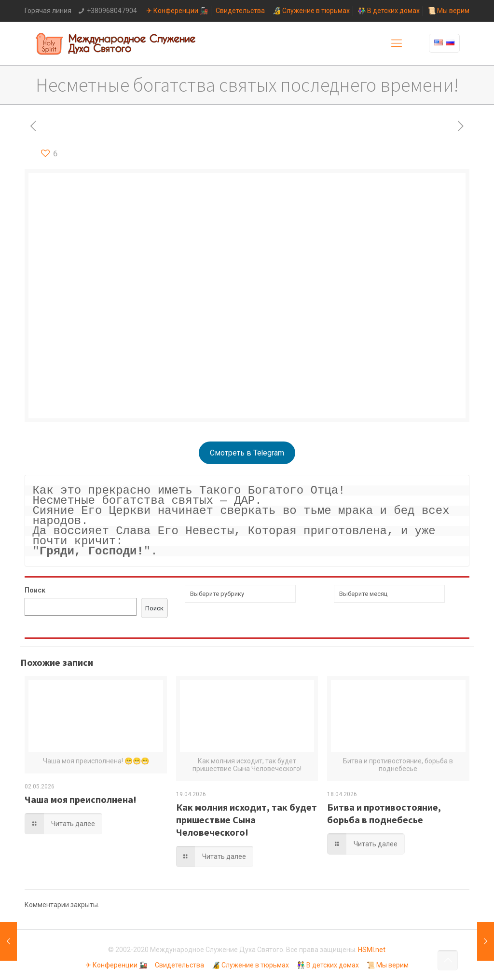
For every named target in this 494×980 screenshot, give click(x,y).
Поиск (35, 590)
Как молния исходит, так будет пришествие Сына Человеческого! (247, 820)
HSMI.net (372, 950)
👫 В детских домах (389, 11)
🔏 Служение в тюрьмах (311, 11)
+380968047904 (112, 11)
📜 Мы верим (448, 11)
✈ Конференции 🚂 (177, 11)
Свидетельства (240, 11)
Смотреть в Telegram (247, 453)
